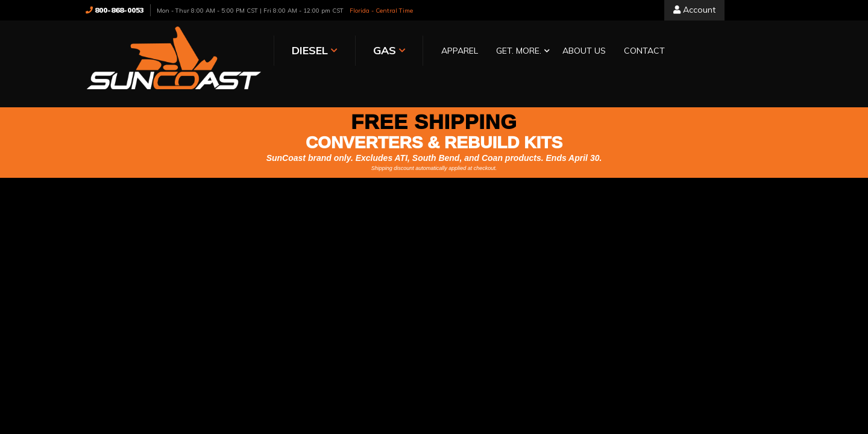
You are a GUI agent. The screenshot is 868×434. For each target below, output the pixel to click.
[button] (478, 52)
